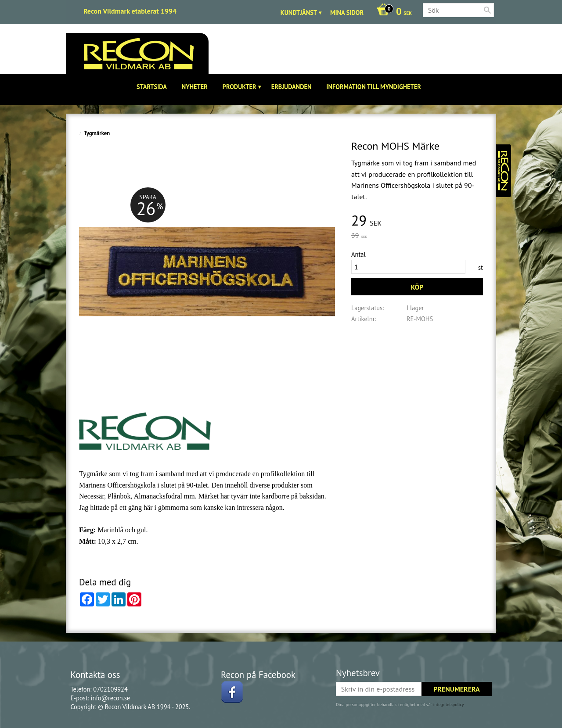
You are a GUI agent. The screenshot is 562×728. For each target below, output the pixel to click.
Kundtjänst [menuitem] (299, 13)
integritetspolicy (449, 705)
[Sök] (487, 10)
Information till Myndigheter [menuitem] (374, 87)
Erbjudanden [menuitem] (292, 87)
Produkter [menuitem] (240, 87)
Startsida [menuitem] (152, 87)
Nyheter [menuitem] (195, 87)
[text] (417, 221)
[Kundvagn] (392, 12)
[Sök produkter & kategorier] (458, 10)
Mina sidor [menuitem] (347, 13)
